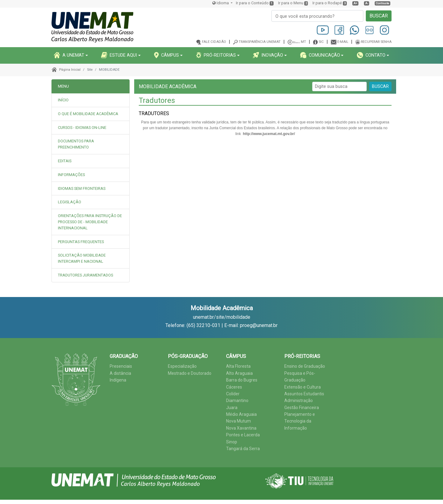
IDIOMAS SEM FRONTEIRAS (82, 188)
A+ (355, 3)
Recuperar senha (376, 42)
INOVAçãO (268, 55)
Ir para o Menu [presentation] (291, 3)
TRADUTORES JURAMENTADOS (85, 275)
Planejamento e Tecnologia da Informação (300, 421)
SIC (321, 42)
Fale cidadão (214, 42)
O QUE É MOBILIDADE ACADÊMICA (88, 114)
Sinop (232, 442)
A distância (120, 373)
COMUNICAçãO (320, 55)
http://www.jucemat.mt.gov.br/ (269, 134)
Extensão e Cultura (303, 387)
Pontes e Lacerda (243, 435)
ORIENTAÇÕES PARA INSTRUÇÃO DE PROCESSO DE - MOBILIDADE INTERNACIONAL (90, 222)
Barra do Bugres (242, 380)
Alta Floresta (238, 366)
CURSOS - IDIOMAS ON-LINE (82, 128)
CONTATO (371, 55)
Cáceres (234, 387)
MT (303, 42)
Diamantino (237, 401)
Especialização (182, 366)
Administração (299, 401)
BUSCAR (379, 16)
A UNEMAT (69, 55)
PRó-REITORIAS (216, 55)
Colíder (233, 394)
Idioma (221, 3)
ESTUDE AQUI (119, 55)
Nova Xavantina (241, 428)
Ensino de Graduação (305, 366)
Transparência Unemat (260, 42)
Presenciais (121, 366)
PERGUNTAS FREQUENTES (81, 242)
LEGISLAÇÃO (70, 202)
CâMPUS (167, 55)
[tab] (91, 114)
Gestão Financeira (302, 408)
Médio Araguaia (241, 414)
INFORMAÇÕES (71, 175)
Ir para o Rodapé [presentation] (327, 3)
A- (367, 3)
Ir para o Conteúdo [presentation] (252, 3)
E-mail (343, 42)
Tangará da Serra (243, 449)
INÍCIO (63, 100)
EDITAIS (65, 161)
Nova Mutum (239, 421)
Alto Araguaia (239, 373)
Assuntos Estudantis (304, 394)
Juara (232, 408)
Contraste (382, 3)
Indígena (118, 380)
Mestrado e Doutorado (190, 373)
